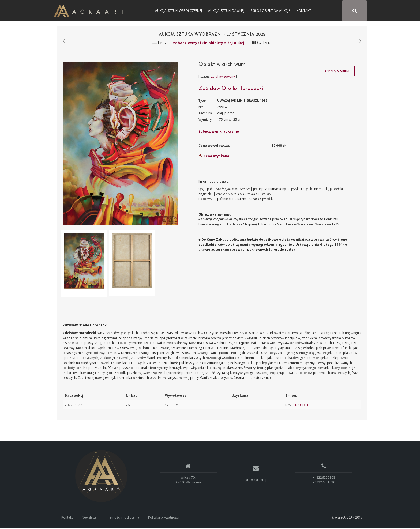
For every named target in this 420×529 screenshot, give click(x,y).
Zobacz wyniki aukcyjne (219, 132)
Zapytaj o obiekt (337, 72)
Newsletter (90, 518)
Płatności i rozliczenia (123, 518)
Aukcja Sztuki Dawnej (226, 11)
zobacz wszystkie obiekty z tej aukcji (209, 44)
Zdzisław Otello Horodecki (231, 89)
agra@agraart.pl (256, 481)
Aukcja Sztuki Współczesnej (179, 11)
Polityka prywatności (164, 518)
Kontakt (304, 11)
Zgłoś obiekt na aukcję (270, 11)
